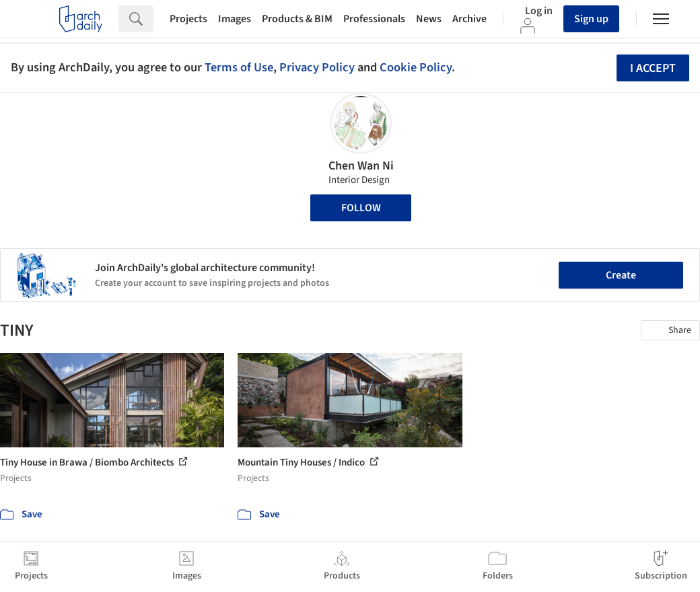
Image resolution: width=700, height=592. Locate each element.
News (429, 19)
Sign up (591, 19)
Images (235, 19)
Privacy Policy (317, 67)
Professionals (374, 19)
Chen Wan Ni (361, 166)
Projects (188, 19)
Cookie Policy (416, 67)
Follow (361, 208)
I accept (653, 68)
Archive (469, 19)
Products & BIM (297, 19)
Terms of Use (239, 67)
